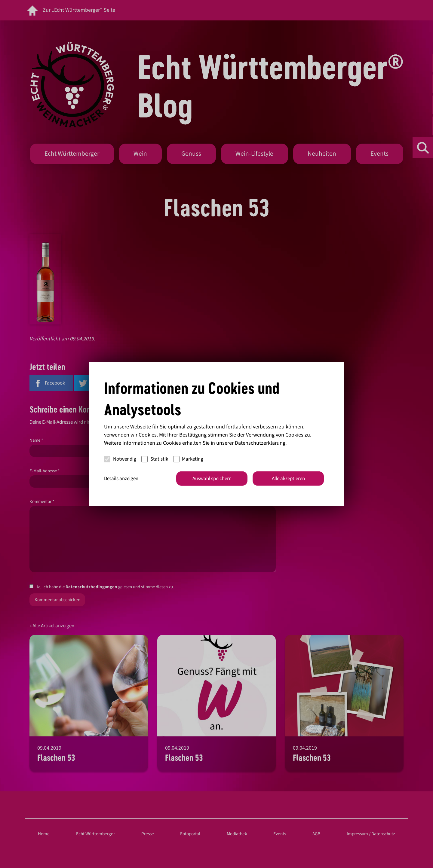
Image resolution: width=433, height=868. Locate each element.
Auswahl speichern (212, 478)
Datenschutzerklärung (260, 443)
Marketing (188, 459)
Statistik (155, 459)
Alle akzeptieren (288, 478)
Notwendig (120, 459)
